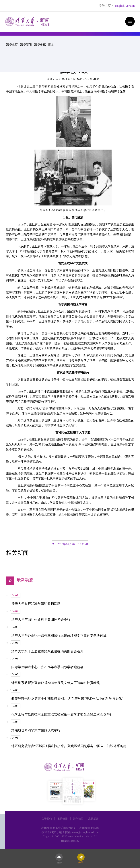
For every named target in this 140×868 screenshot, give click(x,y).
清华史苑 (40, 45)
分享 (81, 862)
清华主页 (105, 6)
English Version (125, 6)
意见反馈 (93, 819)
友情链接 (63, 819)
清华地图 (78, 819)
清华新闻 (26, 45)
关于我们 (47, 819)
